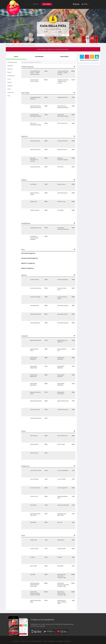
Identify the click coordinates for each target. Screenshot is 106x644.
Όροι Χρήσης (60, 641)
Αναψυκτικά (10, 92)
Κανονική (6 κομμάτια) (28, 253)
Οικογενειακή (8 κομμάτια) (30, 258)
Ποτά (9, 96)
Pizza (9, 79)
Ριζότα (9, 89)
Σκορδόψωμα (11, 76)
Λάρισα (13, 45)
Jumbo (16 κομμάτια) (28, 268)
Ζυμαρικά (10, 86)
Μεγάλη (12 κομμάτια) (28, 263)
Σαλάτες (9, 72)
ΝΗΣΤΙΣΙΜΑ (10, 66)
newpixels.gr (51, 641)
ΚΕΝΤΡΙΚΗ (36, 4)
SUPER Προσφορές (12, 62)
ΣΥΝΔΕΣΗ (47, 4)
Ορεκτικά (10, 69)
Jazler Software (37, 641)
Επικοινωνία (68, 641)
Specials (10, 82)
